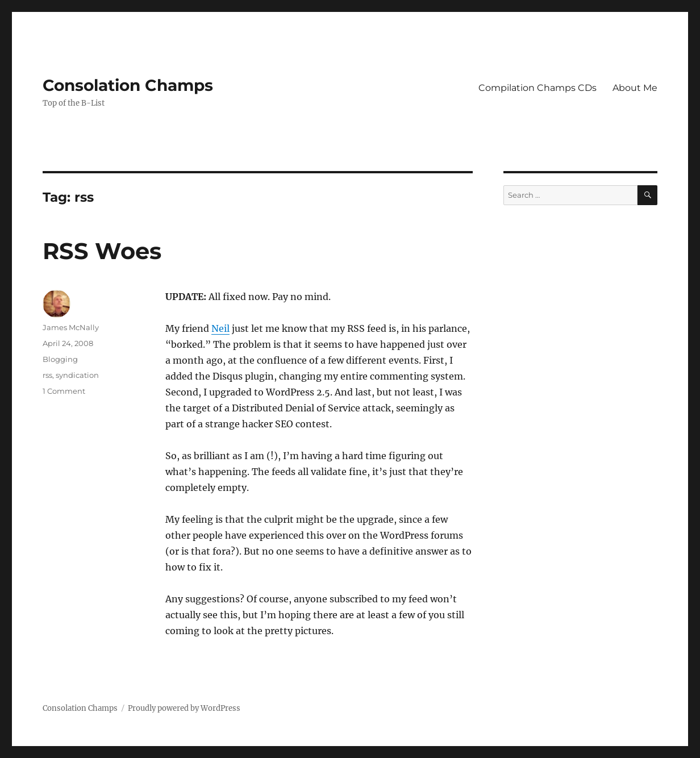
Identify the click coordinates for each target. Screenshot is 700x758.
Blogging (60, 359)
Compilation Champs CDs (537, 88)
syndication (77, 375)
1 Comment (64, 391)
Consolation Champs (128, 85)
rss (47, 375)
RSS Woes (102, 251)
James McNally (71, 327)
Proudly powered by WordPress (184, 708)
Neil (220, 328)
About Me (635, 88)
